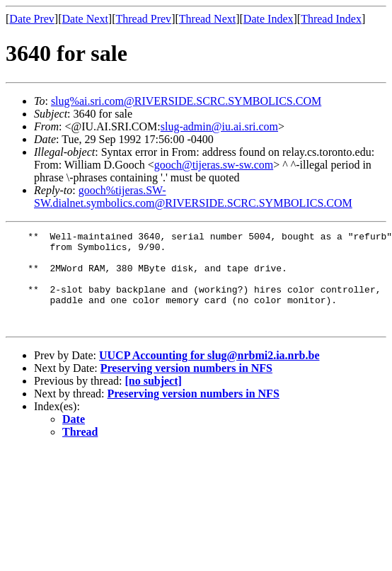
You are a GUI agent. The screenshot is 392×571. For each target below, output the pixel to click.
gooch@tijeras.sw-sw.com (214, 165)
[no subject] (153, 400)
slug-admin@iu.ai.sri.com (219, 126)
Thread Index (331, 19)
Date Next (85, 19)
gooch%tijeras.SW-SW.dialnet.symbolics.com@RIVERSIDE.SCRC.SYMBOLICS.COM (193, 197)
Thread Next (207, 19)
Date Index (269, 19)
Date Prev (32, 19)
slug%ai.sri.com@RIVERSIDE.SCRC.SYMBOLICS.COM (186, 101)
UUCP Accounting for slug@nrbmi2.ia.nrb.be (209, 374)
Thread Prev (143, 19)
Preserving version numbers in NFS (186, 387)
